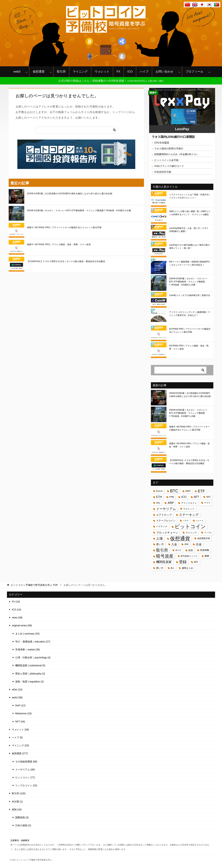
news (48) (17, 618)
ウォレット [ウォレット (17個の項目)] (189, 509)
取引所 (61, 72)
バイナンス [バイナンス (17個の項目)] (162, 526)
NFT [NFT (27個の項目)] (196, 497)
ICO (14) (16, 610)
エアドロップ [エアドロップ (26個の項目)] (164, 515)
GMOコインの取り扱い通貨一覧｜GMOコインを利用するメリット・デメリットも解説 (190, 213)
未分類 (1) (17, 802)
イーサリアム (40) (25, 769)
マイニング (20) (20, 745)
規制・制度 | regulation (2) (29, 682)
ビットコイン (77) (25, 777)
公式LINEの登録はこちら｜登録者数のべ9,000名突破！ (111, 81)
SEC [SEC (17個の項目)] (208, 497)
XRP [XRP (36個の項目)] (171, 503)
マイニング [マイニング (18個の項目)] (191, 533)
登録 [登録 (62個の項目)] (183, 562)
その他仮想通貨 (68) (26, 762)
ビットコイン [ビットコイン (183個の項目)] (190, 527)
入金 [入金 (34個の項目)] (174, 544)
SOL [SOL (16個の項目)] (158, 503)
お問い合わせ (164, 72)
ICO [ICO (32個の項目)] (184, 497)
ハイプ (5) (17, 737)
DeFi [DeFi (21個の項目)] (188, 491)
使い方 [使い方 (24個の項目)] (160, 544)
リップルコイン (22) (26, 785)
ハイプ (144, 72)
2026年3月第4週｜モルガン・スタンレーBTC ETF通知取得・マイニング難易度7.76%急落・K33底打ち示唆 (79, 211)
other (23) (17, 690)
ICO (130, 72)
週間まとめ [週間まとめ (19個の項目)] (187, 568)
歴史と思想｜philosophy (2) (30, 674)
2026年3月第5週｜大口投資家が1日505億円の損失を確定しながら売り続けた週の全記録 (70, 194)
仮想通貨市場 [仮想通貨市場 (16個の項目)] (204, 538)
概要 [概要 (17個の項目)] (207, 556)
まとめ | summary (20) (27, 634)
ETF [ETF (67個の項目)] (201, 491)
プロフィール (194, 72)
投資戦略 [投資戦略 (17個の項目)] (205, 550)
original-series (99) (22, 625)
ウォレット (102, 72)
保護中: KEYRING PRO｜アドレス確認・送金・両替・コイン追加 (59, 244)
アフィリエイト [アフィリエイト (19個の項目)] (189, 503)
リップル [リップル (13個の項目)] (208, 533)
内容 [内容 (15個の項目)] (186, 544)
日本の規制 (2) (23, 825)
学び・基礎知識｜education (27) (33, 642)
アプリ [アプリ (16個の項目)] (207, 503)
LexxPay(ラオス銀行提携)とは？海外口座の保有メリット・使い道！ (189, 247)
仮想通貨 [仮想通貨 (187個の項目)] (180, 538)
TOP (34, 585)
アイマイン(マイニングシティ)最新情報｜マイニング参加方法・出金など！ (190, 314)
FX (118, 72)
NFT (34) (20, 722)
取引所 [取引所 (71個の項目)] (162, 550)
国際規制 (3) (22, 817)
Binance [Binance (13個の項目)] (159, 491)
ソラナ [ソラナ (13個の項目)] (186, 521)
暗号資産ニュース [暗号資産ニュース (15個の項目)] (189, 556)
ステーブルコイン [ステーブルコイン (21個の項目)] (166, 521)
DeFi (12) (20, 705)
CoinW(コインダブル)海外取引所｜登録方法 (190, 295)
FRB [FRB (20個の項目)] (172, 497)
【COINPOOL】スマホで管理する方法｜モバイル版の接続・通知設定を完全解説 (66, 261)
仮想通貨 (39, 72)
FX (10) (16, 602)
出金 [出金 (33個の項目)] (199, 544)
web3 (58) (17, 697)
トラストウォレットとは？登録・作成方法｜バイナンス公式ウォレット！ (190, 196)
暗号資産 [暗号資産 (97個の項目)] (165, 556)
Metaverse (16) (23, 713)
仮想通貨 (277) (20, 753)
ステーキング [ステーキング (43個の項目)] (189, 515)
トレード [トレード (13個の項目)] (200, 521)
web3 (17, 72)
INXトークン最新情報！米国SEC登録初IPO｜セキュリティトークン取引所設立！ (189, 263)
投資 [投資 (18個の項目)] (191, 550)
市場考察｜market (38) (28, 650)
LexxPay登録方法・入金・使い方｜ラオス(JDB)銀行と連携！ (189, 230)
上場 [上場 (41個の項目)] (159, 538)
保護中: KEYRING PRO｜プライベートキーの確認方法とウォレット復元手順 (64, 227)
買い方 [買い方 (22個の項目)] (160, 568)
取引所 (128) (19, 793)
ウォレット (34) (20, 730)
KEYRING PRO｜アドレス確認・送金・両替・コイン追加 (189, 347)
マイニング (80, 72)
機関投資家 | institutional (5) (30, 665)
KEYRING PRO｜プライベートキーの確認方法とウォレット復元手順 (190, 330)
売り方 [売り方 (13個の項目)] (178, 550)
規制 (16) (17, 809)
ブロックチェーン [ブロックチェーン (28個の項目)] (167, 533)
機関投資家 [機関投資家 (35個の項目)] (164, 562)
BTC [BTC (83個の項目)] (174, 491)
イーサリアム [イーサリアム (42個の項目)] (166, 509)
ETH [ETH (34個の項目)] (159, 497)
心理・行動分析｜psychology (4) (33, 657)
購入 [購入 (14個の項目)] (173, 568)
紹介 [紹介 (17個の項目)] (196, 562)
